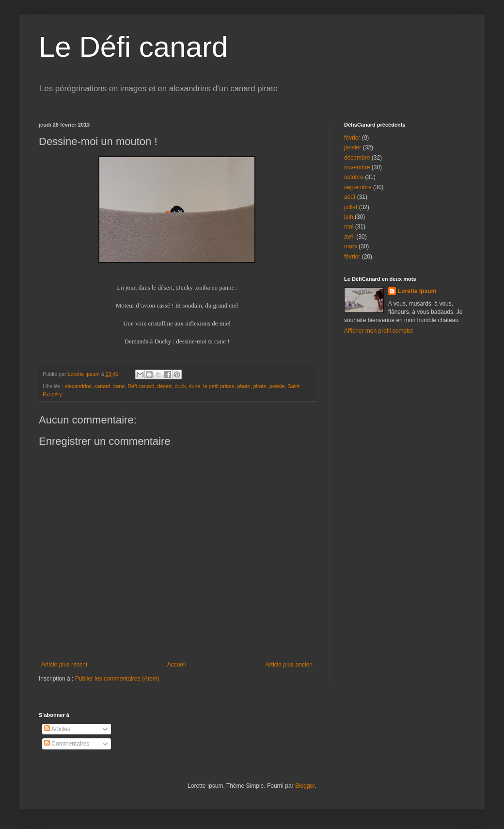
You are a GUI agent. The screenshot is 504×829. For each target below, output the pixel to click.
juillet (351, 207)
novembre (357, 167)
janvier (353, 147)
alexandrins (78, 386)
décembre (357, 158)
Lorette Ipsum (417, 291)
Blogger (305, 786)
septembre (358, 187)
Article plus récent (64, 665)
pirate (260, 386)
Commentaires (67, 744)
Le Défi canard (133, 47)
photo (244, 386)
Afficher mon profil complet (378, 331)
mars (351, 246)
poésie (277, 386)
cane (119, 386)
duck (181, 386)
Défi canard (141, 386)
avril (349, 237)
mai (349, 227)
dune (194, 386)
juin (349, 217)
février (352, 138)
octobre (354, 177)
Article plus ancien (289, 665)
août (350, 197)
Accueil (177, 665)
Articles (57, 729)
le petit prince (219, 386)
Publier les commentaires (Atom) (117, 679)
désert (165, 386)
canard (102, 386)
